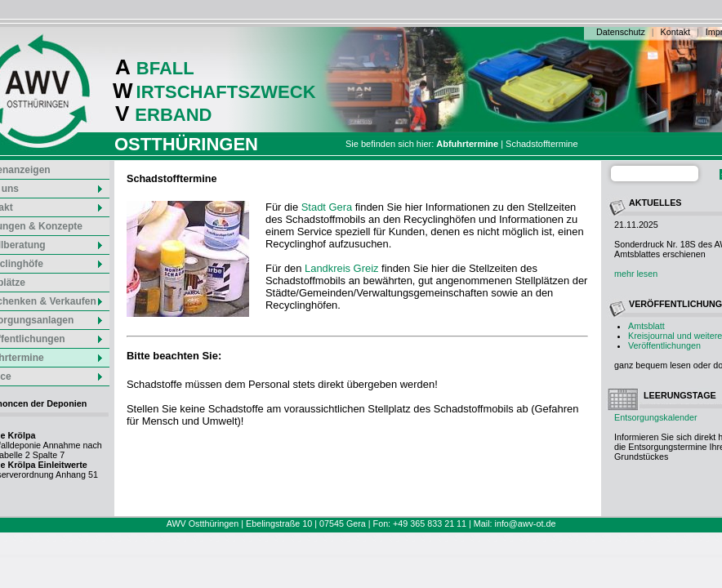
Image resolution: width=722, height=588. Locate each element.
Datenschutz (621, 32)
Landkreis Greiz (341, 268)
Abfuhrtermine (467, 144)
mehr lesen (636, 274)
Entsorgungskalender (656, 417)
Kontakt (675, 32)
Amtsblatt (646, 326)
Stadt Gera (327, 207)
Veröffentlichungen (664, 345)
